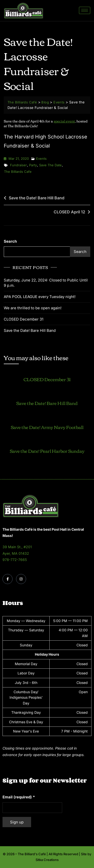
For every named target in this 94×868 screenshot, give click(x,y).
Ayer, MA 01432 (16, 553)
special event (64, 121)
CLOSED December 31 (24, 319)
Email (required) (19, 797)
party (33, 165)
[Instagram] (21, 579)
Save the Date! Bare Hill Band (37, 198)
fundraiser (18, 165)
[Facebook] (8, 579)
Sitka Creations (47, 860)
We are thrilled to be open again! (33, 308)
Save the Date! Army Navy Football (47, 427)
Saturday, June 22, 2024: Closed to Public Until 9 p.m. (46, 283)
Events (41, 159)
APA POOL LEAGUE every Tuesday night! (40, 297)
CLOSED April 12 (69, 212)
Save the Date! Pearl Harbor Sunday (47, 451)
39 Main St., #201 (17, 547)
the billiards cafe (18, 172)
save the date (50, 165)
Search (10, 241)
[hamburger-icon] (85, 10)
